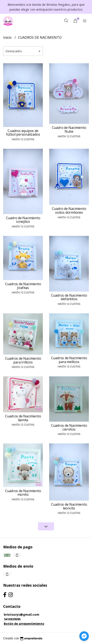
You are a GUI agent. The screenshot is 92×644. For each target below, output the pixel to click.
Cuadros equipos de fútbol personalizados (23, 133)
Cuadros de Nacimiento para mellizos (69, 360)
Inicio (8, 37)
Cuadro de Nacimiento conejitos (23, 220)
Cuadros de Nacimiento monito (23, 493)
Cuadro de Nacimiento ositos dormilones (69, 211)
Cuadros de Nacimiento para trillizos (23, 360)
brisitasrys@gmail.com (22, 614)
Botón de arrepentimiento (24, 624)
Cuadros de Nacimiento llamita (23, 418)
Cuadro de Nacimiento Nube (69, 129)
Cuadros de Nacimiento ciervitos (69, 427)
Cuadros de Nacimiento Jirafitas (23, 286)
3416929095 (12, 619)
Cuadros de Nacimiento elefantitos (69, 297)
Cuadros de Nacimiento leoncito (69, 506)
